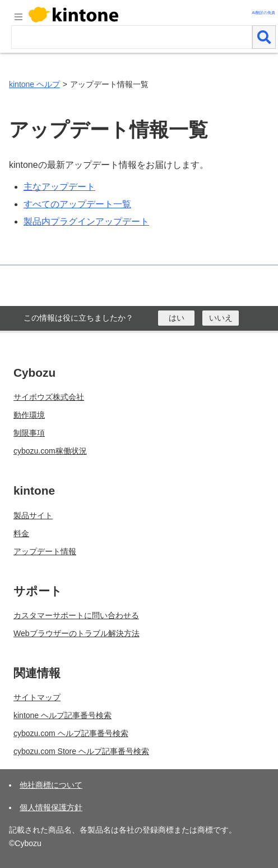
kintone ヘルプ (34, 84)
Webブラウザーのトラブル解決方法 (77, 633)
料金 (21, 533)
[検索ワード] (132, 37)
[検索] (264, 37)
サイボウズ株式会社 (49, 397)
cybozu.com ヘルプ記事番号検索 (71, 733)
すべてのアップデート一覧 (77, 204)
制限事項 (29, 433)
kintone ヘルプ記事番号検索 (62, 715)
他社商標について (51, 785)
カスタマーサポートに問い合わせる (76, 615)
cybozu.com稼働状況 (50, 451)
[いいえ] (221, 318)
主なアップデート (59, 187)
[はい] (176, 318)
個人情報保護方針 (51, 807)
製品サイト (33, 515)
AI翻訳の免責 (263, 13)
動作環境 (29, 415)
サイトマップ (37, 697)
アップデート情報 (45, 551)
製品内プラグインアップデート (86, 221)
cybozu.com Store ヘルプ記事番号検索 (81, 751)
